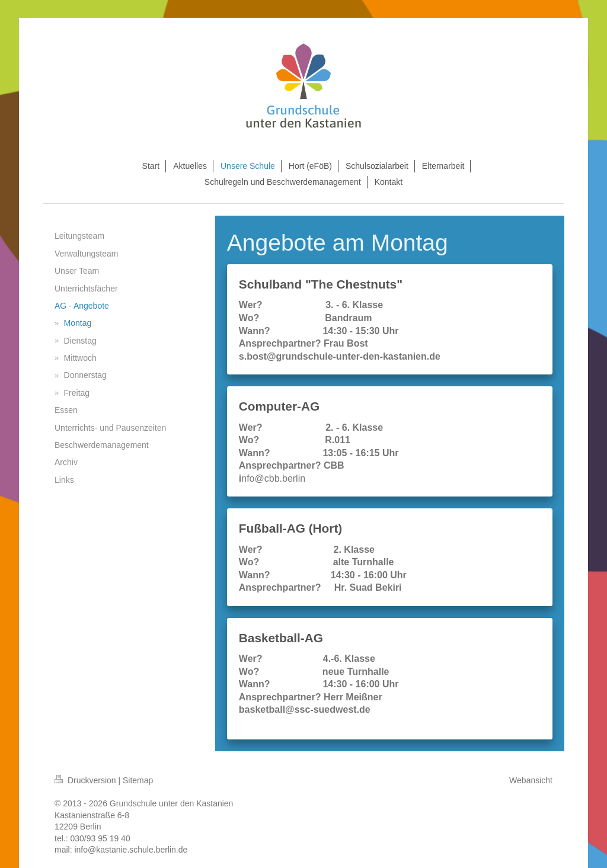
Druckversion (86, 780)
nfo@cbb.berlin (273, 478)
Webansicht (531, 780)
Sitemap (138, 780)
